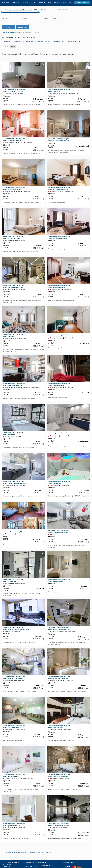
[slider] (2, 12)
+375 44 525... (83, 199)
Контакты (43, 862)
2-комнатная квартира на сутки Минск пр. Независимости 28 (14, 286)
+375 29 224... (83, 639)
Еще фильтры (22, 27)
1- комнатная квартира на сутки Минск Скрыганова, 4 (59, 482)
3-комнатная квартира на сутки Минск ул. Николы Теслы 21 (14, 237)
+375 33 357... (38, 248)
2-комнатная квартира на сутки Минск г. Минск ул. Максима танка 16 (16, 482)
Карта (13, 46)
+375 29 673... (38, 493)
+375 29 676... (38, 199)
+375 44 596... (38, 297)
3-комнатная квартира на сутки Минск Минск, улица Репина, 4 (59, 629)
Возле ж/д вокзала (59, 41)
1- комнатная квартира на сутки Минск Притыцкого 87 (59, 727)
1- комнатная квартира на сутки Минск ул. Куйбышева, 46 (14, 188)
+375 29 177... (83, 737)
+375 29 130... (82, 493)
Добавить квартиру (82, 3)
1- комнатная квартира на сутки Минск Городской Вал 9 (14, 775)
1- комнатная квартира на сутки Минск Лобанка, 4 (59, 91)
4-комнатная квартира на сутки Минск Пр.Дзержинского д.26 (59, 531)
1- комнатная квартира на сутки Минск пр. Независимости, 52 (14, 139)
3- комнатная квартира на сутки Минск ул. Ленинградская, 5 (59, 237)
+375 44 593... (83, 589)
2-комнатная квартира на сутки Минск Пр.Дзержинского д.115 (59, 825)
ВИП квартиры (47, 852)
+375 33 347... (38, 395)
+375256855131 (31, 866)
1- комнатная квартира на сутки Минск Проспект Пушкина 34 (14, 677)
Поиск (8, 27)
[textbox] (63, 10)
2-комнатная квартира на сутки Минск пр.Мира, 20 (14, 580)
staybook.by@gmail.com (34, 862)
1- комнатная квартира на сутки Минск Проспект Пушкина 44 (59, 775)
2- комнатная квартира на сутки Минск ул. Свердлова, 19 (59, 286)
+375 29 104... (83, 542)
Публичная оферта (46, 865)
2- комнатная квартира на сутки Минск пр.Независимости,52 (14, 384)
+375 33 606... (83, 688)
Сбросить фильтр (24, 24)
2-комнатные (18, 41)
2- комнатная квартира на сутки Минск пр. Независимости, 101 (14, 726)
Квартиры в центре (43, 41)
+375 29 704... (38, 346)
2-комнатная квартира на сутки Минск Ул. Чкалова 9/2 (59, 335)
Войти (71, 3)
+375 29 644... (38, 786)
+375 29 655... (38, 737)
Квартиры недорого (74, 41)
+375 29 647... (38, 639)
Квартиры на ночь (21, 852)
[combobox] (47, 10)
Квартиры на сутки (45, 3)
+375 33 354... (38, 835)
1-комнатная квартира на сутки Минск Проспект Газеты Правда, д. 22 (16, 628)
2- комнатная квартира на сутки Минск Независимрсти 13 (14, 824)
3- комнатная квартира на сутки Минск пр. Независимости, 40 (59, 188)
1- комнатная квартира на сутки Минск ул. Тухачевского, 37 (14, 531)
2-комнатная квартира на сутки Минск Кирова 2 (14, 335)
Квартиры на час (35, 852)
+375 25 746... (38, 688)
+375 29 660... (38, 101)
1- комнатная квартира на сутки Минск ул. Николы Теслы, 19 (59, 677)
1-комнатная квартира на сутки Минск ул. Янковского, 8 (59, 433)
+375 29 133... (38, 150)
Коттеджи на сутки (60, 3)
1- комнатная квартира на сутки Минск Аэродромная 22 (59, 384)
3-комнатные (29, 41)
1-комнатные (6, 41)
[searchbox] (47, 10)
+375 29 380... (83, 101)
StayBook (6, 3)
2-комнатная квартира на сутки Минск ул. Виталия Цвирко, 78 (59, 140)
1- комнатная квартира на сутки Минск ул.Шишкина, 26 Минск (14, 91)
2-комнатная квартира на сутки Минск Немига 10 (14, 433)
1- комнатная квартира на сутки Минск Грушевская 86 (59, 580)
